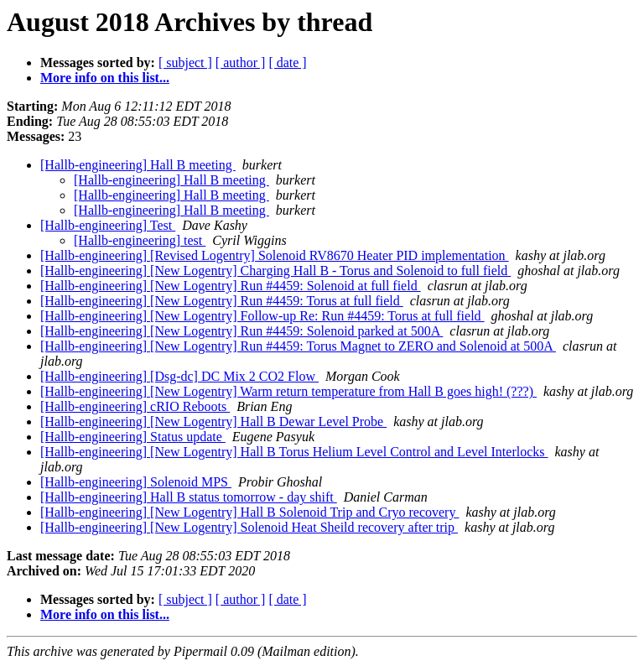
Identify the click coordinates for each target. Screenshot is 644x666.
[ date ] (287, 62)
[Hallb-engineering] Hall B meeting (138, 165)
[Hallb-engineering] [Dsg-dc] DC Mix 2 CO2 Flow (179, 376)
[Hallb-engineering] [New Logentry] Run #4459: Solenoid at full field (231, 286)
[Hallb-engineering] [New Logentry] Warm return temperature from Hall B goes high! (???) (288, 391)
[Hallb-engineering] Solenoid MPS (136, 482)
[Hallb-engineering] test (140, 240)
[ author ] (241, 62)
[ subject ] (185, 62)
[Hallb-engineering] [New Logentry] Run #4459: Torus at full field (222, 301)
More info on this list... (105, 78)
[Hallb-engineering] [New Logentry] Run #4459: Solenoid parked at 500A (241, 331)
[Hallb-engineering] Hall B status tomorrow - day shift (189, 497)
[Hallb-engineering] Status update (133, 437)
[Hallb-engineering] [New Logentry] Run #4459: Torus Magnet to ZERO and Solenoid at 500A (298, 346)
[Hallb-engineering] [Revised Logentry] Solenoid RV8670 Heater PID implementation (275, 255)
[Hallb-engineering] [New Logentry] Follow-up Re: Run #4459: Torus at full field (262, 316)
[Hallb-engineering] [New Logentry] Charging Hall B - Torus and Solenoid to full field (275, 271)
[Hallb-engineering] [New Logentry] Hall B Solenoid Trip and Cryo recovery (249, 512)
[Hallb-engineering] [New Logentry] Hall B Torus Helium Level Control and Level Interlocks (294, 452)
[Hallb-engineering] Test (108, 225)
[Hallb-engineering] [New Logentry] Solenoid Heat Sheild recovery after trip (249, 527)
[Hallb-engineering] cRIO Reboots (135, 406)
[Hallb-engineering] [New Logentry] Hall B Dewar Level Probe (213, 421)
